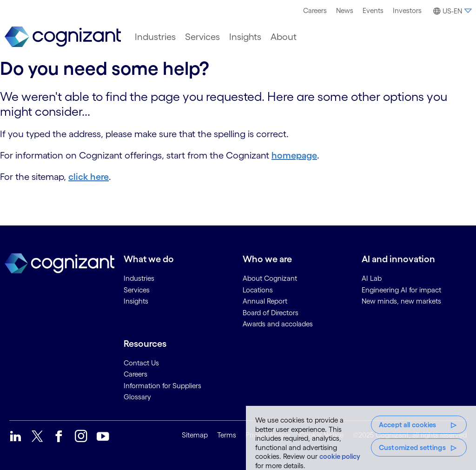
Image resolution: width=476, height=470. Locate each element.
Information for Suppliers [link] (162, 386)
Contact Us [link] (141, 363)
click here (89, 177)
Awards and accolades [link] (278, 324)
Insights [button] (245, 37)
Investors (407, 10)
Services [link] (137, 290)
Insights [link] (136, 301)
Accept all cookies (408, 425)
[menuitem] (315, 11)
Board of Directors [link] (271, 313)
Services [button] (202, 37)
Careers (315, 10)
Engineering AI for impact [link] (401, 290)
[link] (63, 37)
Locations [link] (258, 290)
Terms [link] (227, 435)
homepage (294, 155)
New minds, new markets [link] (401, 301)
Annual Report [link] (265, 301)
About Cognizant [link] (270, 278)
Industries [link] (139, 278)
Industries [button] (155, 37)
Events (373, 10)
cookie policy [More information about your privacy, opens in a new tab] (340, 456)
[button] (451, 11)
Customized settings (412, 447)
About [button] (284, 37)
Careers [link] (136, 374)
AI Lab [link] (372, 278)
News (345, 10)
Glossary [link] (137, 397)
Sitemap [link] (195, 435)
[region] (361, 438)
